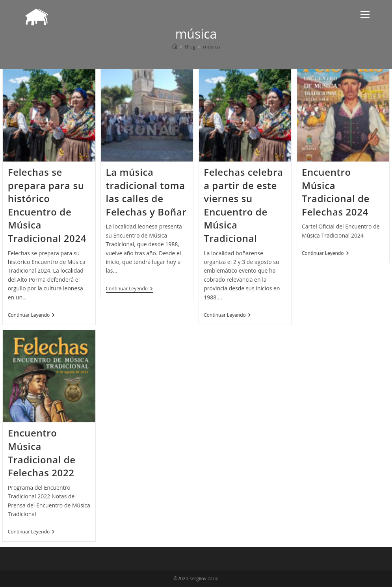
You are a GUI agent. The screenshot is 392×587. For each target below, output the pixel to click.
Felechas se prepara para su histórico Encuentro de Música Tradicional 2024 (47, 205)
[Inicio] (175, 46)
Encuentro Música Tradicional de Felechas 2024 (336, 192)
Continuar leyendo (32, 316)
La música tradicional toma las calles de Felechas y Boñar (146, 192)
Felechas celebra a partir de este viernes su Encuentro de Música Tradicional (243, 205)
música (211, 46)
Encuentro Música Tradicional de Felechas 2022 (42, 453)
